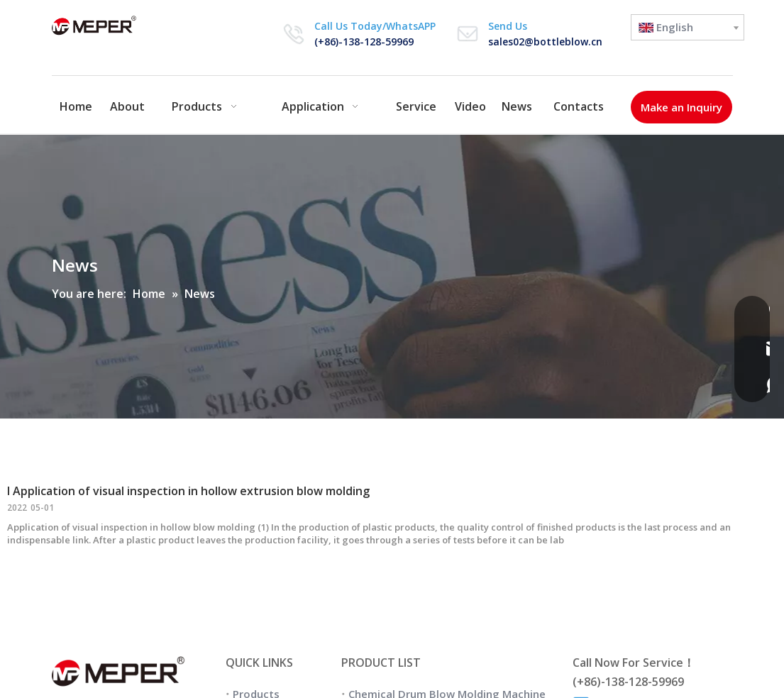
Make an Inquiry (681, 107)
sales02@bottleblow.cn (545, 41)
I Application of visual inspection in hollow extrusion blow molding (188, 491)
